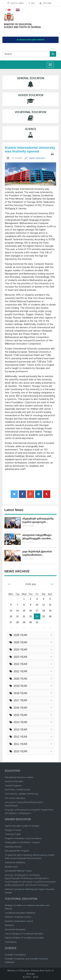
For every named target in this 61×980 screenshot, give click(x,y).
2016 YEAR (18, 708)
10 (37, 605)
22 (24, 616)
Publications (11, 942)
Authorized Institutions (15, 862)
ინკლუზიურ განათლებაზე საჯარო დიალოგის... (38, 520)
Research (9, 925)
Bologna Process (13, 830)
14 (17, 611)
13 (11, 611)
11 (44, 605)
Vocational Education (30, 116)
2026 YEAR (18, 635)
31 (37, 622)
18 (44, 611)
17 (37, 611)
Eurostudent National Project (18, 871)
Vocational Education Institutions (20, 913)
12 (50, 605)
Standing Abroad (13, 847)
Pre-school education (15, 798)
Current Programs (13, 786)
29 (11, 599)
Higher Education (30, 99)
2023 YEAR (18, 657)
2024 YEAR (18, 650)
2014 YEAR (18, 722)
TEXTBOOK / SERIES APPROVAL (22, 794)
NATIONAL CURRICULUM (17, 790)
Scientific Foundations (15, 955)
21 (17, 616)
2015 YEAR (18, 715)
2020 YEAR (18, 679)
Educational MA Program (17, 851)
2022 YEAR (18, 664)
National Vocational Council (18, 917)
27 (11, 622)
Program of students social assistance (23, 838)
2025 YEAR (18, 642)
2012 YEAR (18, 737)
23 (31, 616)
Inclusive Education (14, 781)
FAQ (32, 3)
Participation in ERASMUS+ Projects (22, 842)
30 (17, 599)
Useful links (16, 3)
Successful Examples (15, 929)
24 (37, 616)
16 (31, 611)
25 (44, 616)
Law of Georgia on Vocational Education (24, 934)
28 (17, 622)
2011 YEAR (18, 744)
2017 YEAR (18, 700)
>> (52, 584)
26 (50, 616)
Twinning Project (13, 834)
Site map (45, 3)
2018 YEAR (18, 693)
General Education (30, 82)
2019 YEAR (18, 686)
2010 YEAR (18, 751)
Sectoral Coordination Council (19, 921)
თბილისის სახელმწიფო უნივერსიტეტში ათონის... (37, 537)
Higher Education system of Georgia (22, 826)
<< (9, 584)
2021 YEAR (18, 671)
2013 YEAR (18, 730)
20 (11, 616)
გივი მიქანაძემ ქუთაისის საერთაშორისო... (37, 553)
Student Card (11, 867)
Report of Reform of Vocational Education (24, 938)
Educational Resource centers (19, 777)
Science (30, 133)
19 (50, 611)
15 (24, 611)
